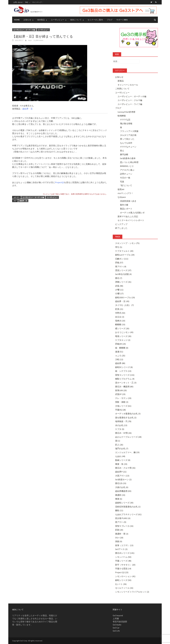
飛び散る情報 (126, 123)
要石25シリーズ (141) (125, 553)
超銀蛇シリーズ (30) (124, 503)
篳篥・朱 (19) (121, 464)
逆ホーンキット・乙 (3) (126, 383)
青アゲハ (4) (121, 266)
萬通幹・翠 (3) (122, 534)
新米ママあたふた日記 (128, 216)
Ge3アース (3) (121, 549)
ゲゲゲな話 (125, 120)
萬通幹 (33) (120, 495)
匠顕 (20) (119, 530)
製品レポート (126, 209)
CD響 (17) (119, 294)
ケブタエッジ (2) (123, 340)
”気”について (126, 185)
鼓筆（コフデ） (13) (124, 545)
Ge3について (76, 20)
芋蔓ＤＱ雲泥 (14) (123, 569)
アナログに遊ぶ (127, 170)
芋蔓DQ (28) (120, 410)
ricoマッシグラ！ (125, 193)
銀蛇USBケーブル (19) (125, 297)
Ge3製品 (41, 20)
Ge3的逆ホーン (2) (123, 479)
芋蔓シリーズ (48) (123, 561)
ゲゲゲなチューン (128, 147)
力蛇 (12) (119, 359)
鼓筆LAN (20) (121, 390)
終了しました (121, 228)
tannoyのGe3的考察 (126, 112)
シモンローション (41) (125, 576)
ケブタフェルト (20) (124, 251)
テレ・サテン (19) (123, 398)
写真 (122, 182)
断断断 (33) (120, 324)
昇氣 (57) (119, 263)
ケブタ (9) (120, 429)
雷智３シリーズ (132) (125, 375)
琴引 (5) (119, 247)
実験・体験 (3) (122, 402)
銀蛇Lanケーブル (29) (125, 255)
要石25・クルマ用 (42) (125, 468)
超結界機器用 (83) (123, 491)
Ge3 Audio (117, 625)
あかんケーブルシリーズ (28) (128, 437)
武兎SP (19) (120, 394)
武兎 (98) (119, 286)
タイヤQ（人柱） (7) (124, 305)
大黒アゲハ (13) (122, 476)
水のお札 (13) (121, 425)
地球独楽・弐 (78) (123, 421)
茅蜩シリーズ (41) (123, 282)
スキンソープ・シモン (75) (127, 243)
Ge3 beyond (118, 615)
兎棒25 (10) (120, 321)
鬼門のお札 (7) (122, 448)
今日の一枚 (125, 178)
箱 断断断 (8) (122, 348)
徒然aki (121, 189)
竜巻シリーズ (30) (123, 336)
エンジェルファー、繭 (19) (127, 452)
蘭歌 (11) (119, 510)
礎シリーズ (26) (122, 328)
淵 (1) (118, 441)
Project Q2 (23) (122, 572)
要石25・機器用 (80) (124, 387)
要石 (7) (119, 278)
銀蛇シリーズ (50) (123, 580)
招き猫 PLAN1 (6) (123, 518)
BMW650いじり (127, 166)
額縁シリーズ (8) (123, 460)
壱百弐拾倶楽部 (120, 622)
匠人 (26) (119, 445)
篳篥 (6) (119, 499)
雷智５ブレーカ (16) (124, 526)
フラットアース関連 (129, 131)
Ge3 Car (116, 628)
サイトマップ (37, 2)
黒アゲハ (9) (121, 522)
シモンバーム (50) (123, 557)
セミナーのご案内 (95, 20)
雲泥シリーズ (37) (123, 270)
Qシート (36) (121, 584)
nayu (30, 40)
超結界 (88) (120, 363)
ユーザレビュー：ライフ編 (130, 104)
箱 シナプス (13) (123, 371)
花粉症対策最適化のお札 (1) (128, 507)
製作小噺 (124, 205)
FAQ (27, 2)
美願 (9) (119, 541)
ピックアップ (121, 224)
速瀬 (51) (119, 352)
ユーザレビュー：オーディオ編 (24, 30)
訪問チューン (126, 174)
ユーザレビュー (57, 20)
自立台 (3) (120, 317)
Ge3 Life (116, 631)
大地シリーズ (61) (123, 406)
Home (17, 20)
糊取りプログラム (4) (125, 379)
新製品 (121, 81)
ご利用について (122, 89)
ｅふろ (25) (120, 356)
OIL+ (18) (119, 538)
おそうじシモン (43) (124, 332)
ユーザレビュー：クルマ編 (130, 100)
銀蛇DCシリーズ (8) (124, 367)
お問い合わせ (18, 2)
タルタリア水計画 (128, 135)
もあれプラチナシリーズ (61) (128, 514)
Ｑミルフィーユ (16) (124, 588)
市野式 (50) (120, 313)
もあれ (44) (120, 456)
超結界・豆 (27, 109)
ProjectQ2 (60, 182)
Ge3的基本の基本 (128, 158)
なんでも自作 (126, 143)
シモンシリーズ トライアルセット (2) (132, 592)
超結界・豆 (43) (122, 301)
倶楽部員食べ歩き (128, 201)
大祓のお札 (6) (122, 487)
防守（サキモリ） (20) (125, 565)
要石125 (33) (121, 483)
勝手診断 (124, 154)
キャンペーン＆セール (128, 85)
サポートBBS (122, 20)
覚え (122, 151)
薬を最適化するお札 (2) (126, 418)
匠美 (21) (119, 309)
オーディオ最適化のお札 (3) (128, 414)
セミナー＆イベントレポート (131, 220)
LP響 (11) (119, 290)
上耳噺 (116, 619)
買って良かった (127, 139)
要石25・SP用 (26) (123, 433)
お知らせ (27, 20)
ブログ (110, 20)
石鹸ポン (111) (122, 259)
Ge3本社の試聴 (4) (123, 274)
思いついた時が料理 (129, 162)
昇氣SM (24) (120, 344)
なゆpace (122, 197)
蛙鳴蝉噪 (122, 116)
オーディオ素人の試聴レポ (132, 213)
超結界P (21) (121, 472)
